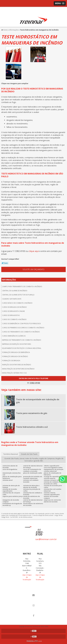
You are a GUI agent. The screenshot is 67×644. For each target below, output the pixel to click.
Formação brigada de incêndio (15, 356)
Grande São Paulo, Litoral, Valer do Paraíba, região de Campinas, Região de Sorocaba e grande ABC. (34, 460)
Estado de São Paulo (29, 454)
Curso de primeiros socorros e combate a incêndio (23, 328)
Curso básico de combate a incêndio (17, 303)
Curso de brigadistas (11, 315)
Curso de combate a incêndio (14, 319)
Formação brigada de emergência (16, 352)
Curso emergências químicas (14, 336)
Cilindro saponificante (12, 299)
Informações (9, 280)
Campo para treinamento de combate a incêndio (22, 287)
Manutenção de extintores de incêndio (18, 369)
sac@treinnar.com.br (46, 539)
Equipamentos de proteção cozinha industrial (22, 348)
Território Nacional (11, 454)
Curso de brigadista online (13, 311)
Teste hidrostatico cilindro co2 (32, 427)
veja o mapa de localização (27, 577)
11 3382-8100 (39, 532)
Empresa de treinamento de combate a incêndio (22, 340)
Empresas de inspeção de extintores (17, 344)
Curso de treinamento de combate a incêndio (21, 332)
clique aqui (34, 251)
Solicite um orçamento (33, 269)
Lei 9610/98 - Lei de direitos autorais (21, 517)
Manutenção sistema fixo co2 (14, 373)
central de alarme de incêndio (15, 291)
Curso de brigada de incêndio (14, 307)
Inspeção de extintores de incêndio (17, 365)
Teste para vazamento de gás (32, 413)
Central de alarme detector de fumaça (18, 295)
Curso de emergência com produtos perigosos (21, 324)
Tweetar (5, 263)
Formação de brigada (11, 361)
